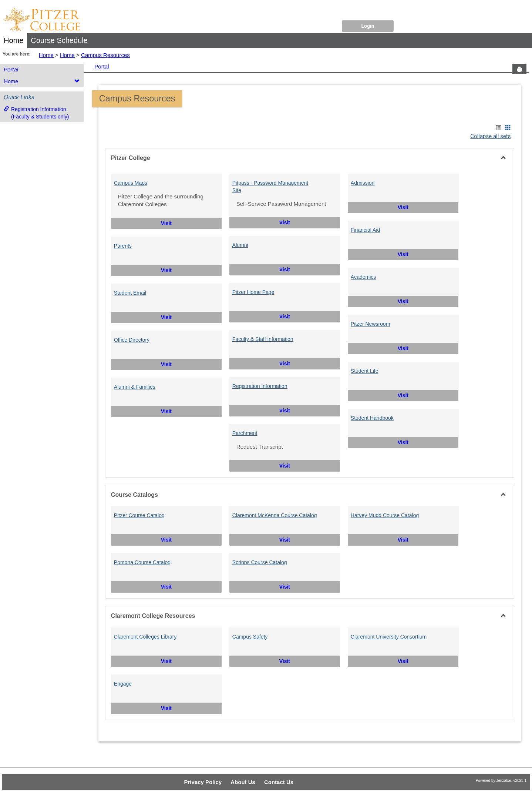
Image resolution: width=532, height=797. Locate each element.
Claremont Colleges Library (145, 637)
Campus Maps (131, 183)
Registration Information (260, 386)
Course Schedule (59, 40)
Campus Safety (250, 637)
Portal (11, 69)
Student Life (365, 371)
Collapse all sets (490, 136)
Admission (363, 183)
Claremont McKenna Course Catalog (275, 515)
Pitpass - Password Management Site (270, 187)
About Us (243, 782)
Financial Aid (365, 230)
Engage (123, 684)
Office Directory (132, 340)
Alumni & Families (135, 387)
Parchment (245, 433)
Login (368, 26)
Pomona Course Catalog (142, 562)
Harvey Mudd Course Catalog (385, 515)
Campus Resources (105, 55)
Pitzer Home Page (253, 292)
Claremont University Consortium (389, 637)
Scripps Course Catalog (260, 562)
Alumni (240, 245)
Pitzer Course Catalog (139, 515)
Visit (185, 223)
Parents (123, 246)
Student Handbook (372, 418)
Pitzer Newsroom (371, 324)
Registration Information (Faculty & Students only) (36, 113)
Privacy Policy (203, 782)
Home (14, 40)
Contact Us (279, 782)
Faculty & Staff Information (263, 339)
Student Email (130, 293)
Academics (363, 277)
